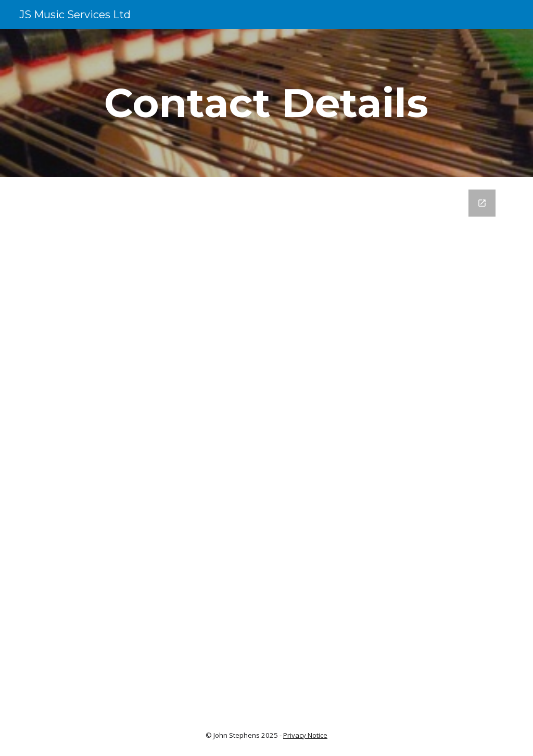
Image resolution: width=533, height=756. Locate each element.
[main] (266, 103)
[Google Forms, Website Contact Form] (267, 441)
